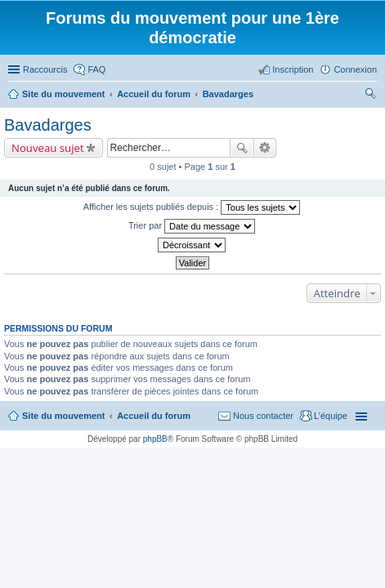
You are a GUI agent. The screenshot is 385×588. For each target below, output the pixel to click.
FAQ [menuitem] (96, 69)
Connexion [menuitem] (355, 69)
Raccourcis (45, 69)
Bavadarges (48, 125)
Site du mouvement (63, 416)
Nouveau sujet (48, 148)
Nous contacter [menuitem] (263, 416)
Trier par (192, 226)
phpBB (155, 439)
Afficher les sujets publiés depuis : (192, 207)
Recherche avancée (265, 148)
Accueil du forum (154, 416)
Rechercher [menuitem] (370, 96)
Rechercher (242, 148)
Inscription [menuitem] (293, 69)
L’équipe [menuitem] (331, 416)
